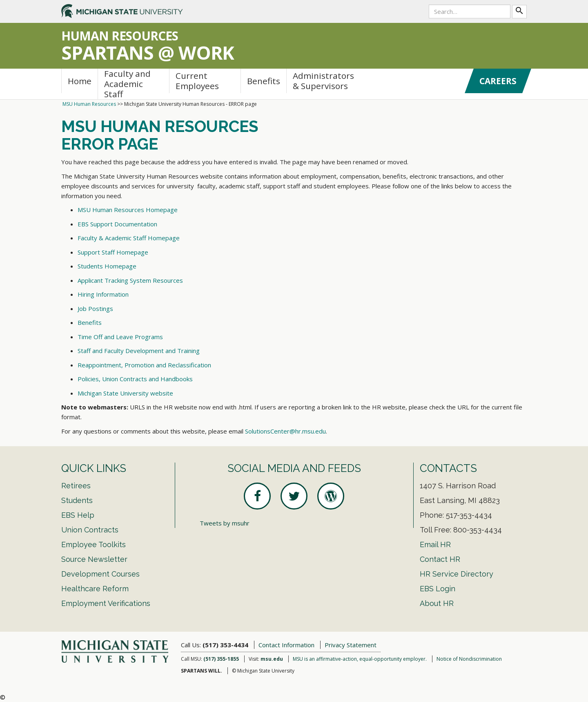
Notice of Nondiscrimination (469, 659)
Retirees (76, 486)
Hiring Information (103, 294)
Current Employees (197, 81)
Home (80, 81)
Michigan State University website (125, 393)
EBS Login (438, 589)
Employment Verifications (106, 603)
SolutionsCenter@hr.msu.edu (285, 431)
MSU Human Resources (89, 104)
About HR (437, 603)
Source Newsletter (94, 559)
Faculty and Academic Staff (127, 84)
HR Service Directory (457, 574)
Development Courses (100, 574)
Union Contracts (90, 530)
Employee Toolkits (94, 544)
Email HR (435, 544)
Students (77, 500)
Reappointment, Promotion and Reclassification (144, 365)
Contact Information (286, 645)
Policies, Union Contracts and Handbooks (135, 379)
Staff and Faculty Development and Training (139, 351)
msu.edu (272, 659)
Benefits (264, 81)
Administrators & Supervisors (323, 81)
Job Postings (95, 309)
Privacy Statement (351, 645)
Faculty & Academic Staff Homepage (129, 238)
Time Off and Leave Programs (120, 337)
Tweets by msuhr (225, 523)
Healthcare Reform (95, 589)
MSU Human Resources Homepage (128, 210)
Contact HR (440, 559)
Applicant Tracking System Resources (130, 280)
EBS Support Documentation (117, 224)
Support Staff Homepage (113, 252)
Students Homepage (107, 266)
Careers (498, 81)
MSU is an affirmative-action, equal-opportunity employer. (360, 659)
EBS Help (78, 515)
